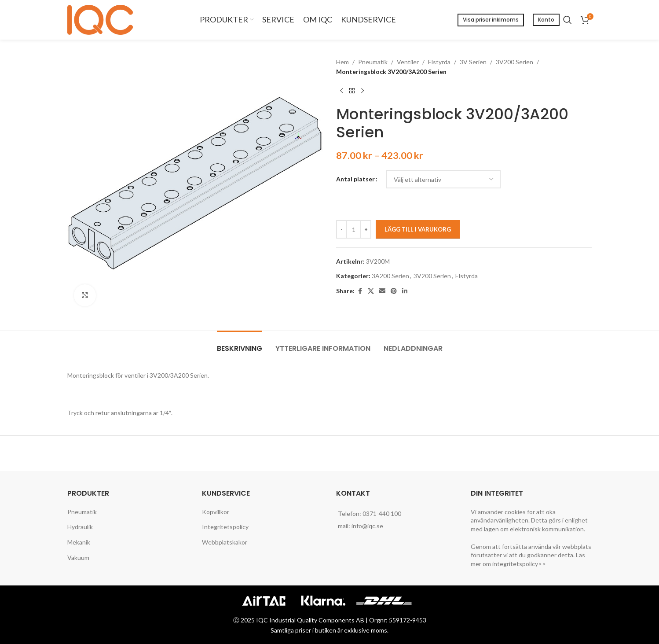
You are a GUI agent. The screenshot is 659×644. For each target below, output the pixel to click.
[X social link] (371, 291)
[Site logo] (103, 19)
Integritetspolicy (225, 527)
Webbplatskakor (225, 542)
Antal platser (355, 179)
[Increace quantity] (366, 229)
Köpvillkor (216, 512)
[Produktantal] (354, 229)
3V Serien (473, 62)
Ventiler (408, 62)
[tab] (240, 344)
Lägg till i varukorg (418, 229)
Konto (546, 20)
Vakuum (78, 558)
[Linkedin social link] (405, 291)
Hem (342, 62)
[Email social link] (382, 291)
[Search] (567, 20)
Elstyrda (439, 62)
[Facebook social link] (360, 291)
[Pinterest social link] (394, 291)
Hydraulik (80, 527)
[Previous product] (341, 91)
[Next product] (362, 91)
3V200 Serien (514, 62)
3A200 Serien (390, 276)
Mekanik (79, 542)
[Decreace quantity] (342, 229)
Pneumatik (373, 62)
